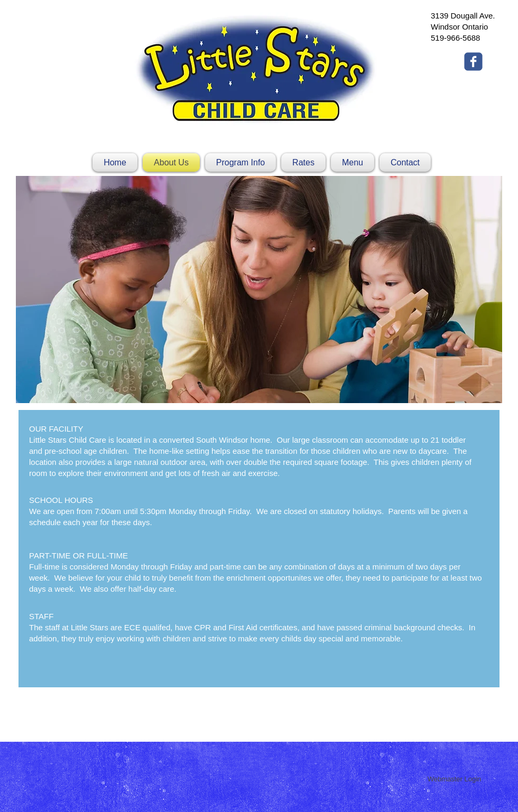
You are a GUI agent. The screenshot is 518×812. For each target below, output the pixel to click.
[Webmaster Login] (454, 779)
